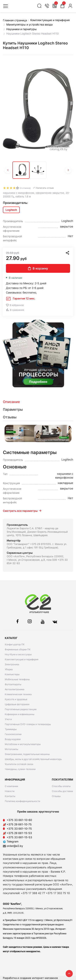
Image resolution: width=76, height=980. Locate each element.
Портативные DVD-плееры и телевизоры (28, 724)
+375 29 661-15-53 (19, 833)
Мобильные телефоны (17, 679)
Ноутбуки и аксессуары (18, 654)
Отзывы (56, 796)
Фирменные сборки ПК (18, 649)
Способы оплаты (61, 786)
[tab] (38, 402)
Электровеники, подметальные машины (27, 754)
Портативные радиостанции (21, 709)
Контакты (10, 796)
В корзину (38, 268)
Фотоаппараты (13, 684)
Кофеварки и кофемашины (20, 714)
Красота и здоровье (16, 699)
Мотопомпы (12, 749)
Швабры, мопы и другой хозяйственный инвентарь (33, 759)
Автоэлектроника (15, 689)
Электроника (12, 664)
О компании (11, 786)
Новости (10, 791)
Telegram (11, 841)
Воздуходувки (13, 739)
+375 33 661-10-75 (19, 829)
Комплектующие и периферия (22, 659)
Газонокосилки (13, 734)
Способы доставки (62, 791)
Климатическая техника (18, 694)
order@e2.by (15, 846)
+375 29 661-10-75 (19, 824)
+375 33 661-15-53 (19, 837)
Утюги (8, 719)
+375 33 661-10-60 (19, 820)
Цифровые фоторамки (17, 704)
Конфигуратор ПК (15, 644)
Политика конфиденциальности (22, 801)
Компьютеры (12, 674)
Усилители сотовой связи (19, 764)
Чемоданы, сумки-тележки (20, 769)
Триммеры (11, 729)
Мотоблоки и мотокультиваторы (23, 744)
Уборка (9, 669)
